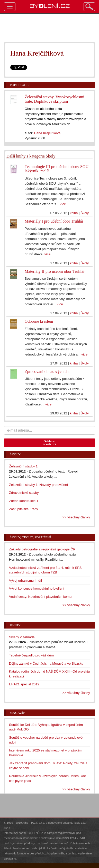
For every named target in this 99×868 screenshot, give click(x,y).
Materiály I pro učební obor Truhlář (54, 221)
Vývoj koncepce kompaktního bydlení (37, 588)
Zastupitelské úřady (24, 509)
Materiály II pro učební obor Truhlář (55, 271)
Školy (85, 213)
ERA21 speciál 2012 (24, 684)
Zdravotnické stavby (24, 493)
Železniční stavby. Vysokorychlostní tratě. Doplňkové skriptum (55, 99)
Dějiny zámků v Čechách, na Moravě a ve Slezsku (46, 663)
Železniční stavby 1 (23, 466)
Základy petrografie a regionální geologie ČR (42, 549)
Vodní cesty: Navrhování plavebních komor (41, 597)
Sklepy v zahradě (22, 637)
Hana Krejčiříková (47, 133)
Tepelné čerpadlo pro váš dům (31, 655)
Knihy (15, 625)
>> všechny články (76, 517)
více (63, 204)
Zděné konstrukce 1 (24, 501)
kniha (74, 213)
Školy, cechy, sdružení (30, 537)
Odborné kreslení (39, 321)
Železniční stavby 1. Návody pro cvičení (38, 485)
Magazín (18, 713)
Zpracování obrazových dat (47, 372)
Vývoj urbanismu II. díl (25, 581)
